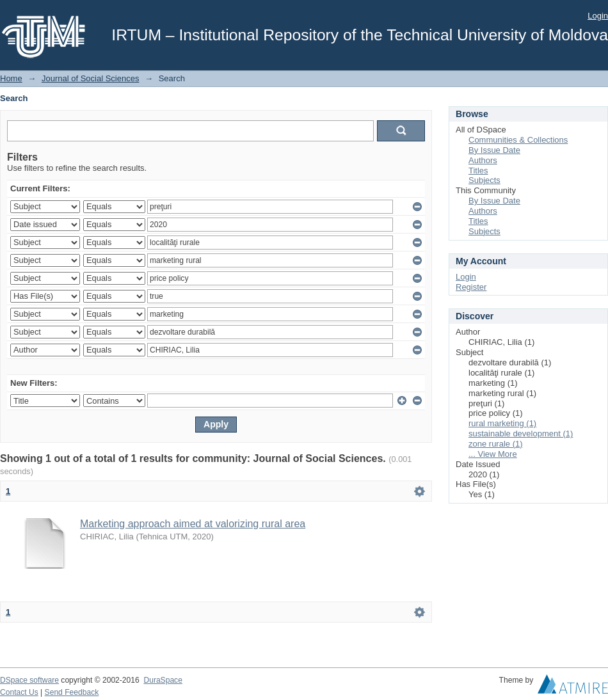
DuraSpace (163, 680)
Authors (483, 160)
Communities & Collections (518, 140)
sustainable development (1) (521, 434)
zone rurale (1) (496, 444)
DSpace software (29, 680)
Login (598, 16)
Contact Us (19, 692)
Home (11, 78)
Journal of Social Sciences (90, 78)
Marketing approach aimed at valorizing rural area (193, 524)
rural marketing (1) (502, 423)
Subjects (484, 180)
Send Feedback (72, 692)
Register (471, 287)
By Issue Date (494, 150)
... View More (493, 454)
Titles (478, 171)
